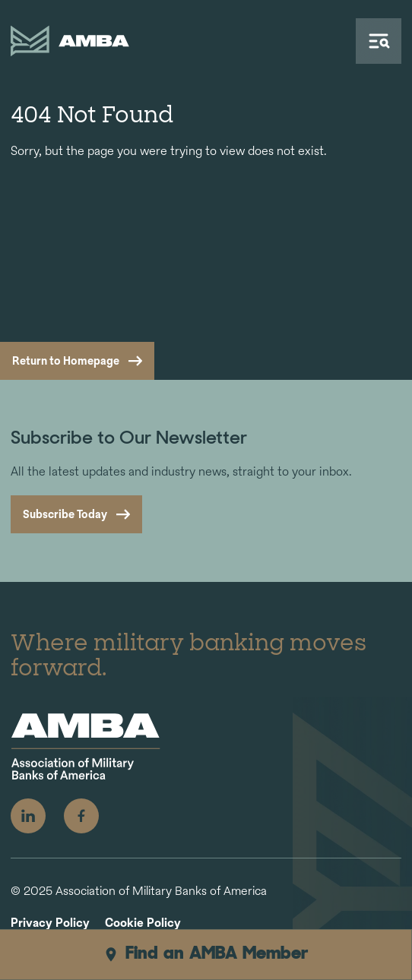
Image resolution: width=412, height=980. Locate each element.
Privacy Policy (50, 923)
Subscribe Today (65, 514)
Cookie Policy (143, 923)
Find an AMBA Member (206, 954)
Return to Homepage (66, 360)
